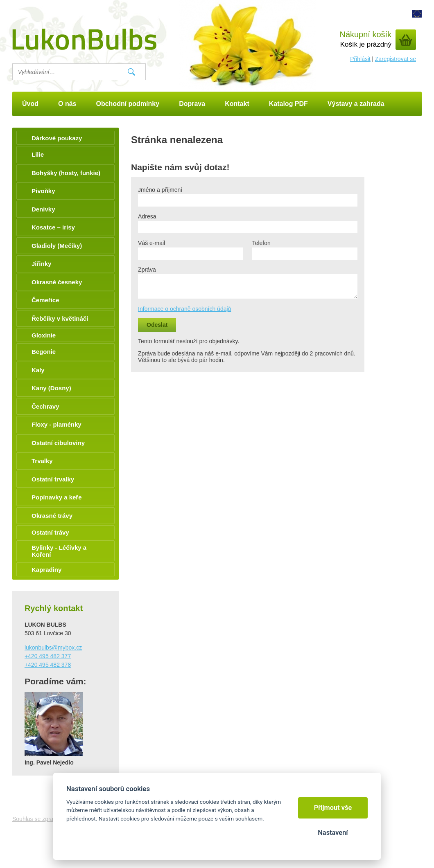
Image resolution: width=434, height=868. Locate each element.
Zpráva (147, 270)
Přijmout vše (333, 808)
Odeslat (157, 325)
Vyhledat (131, 72)
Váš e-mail (151, 243)
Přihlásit (360, 59)
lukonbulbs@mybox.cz (53, 648)
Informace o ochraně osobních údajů (184, 309)
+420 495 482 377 (48, 656)
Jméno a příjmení (160, 190)
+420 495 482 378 (48, 665)
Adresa (147, 216)
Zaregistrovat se (396, 59)
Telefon (261, 243)
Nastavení (333, 833)
